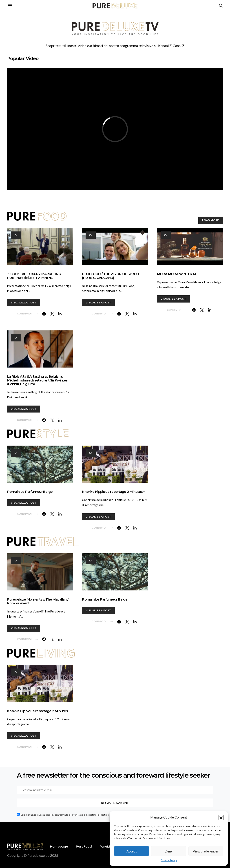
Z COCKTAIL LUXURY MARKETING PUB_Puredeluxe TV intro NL (34, 276)
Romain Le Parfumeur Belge (30, 492)
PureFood (84, 846)
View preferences (206, 851)
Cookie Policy (169, 860)
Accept (132, 851)
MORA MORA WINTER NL (177, 274)
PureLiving (108, 846)
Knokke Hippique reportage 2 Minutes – (113, 492)
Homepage (59, 846)
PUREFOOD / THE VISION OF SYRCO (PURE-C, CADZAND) (110, 276)
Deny (169, 851)
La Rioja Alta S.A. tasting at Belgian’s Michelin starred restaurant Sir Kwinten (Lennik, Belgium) (38, 380)
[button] (221, 817)
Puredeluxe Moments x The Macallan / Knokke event (38, 601)
